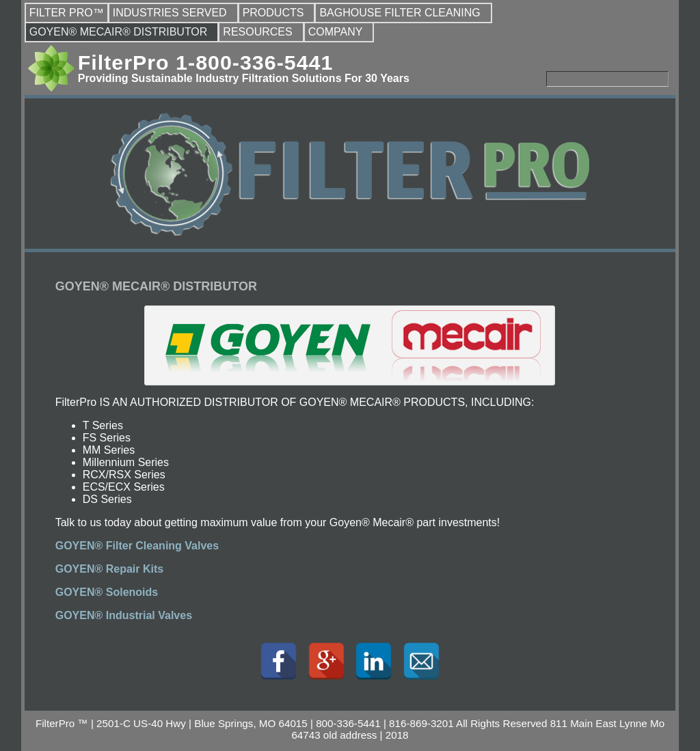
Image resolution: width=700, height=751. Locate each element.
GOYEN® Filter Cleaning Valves (137, 546)
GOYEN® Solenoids (107, 592)
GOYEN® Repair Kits (110, 569)
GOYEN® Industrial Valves (124, 615)
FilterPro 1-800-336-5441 (206, 62)
